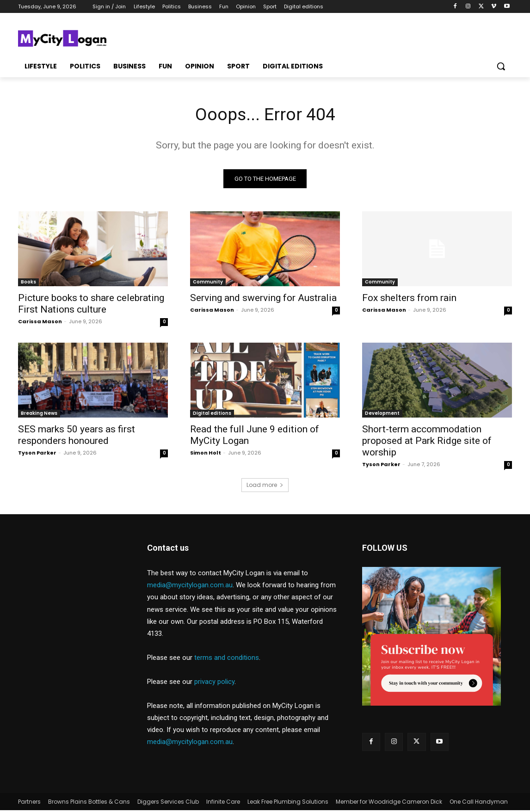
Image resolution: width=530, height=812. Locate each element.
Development (382, 415)
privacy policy (214, 683)
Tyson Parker (37, 455)
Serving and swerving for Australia (263, 300)
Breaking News (39, 415)
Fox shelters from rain (409, 300)
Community (208, 284)
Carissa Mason (40, 323)
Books (28, 284)
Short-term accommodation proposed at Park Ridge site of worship (427, 443)
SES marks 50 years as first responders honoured (77, 437)
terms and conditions (227, 659)
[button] (501, 66)
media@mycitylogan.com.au (190, 587)
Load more (265, 487)
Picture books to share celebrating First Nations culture (91, 305)
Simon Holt (206, 455)
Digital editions (212, 415)
